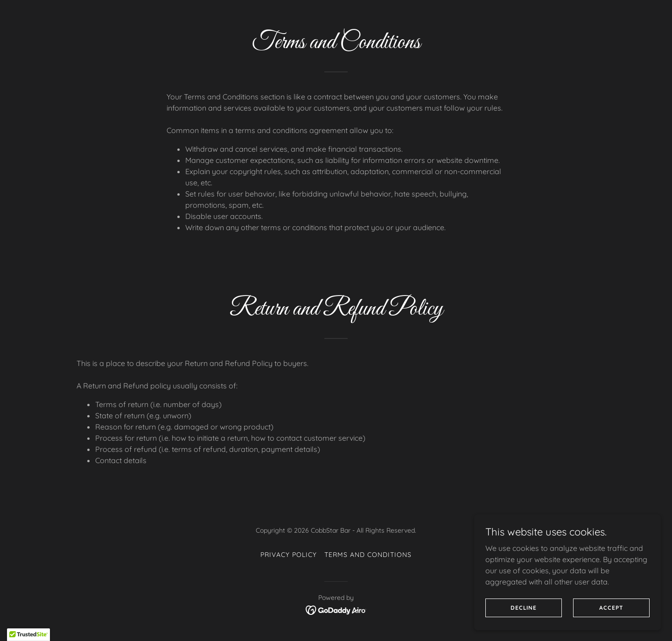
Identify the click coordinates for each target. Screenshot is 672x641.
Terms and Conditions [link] (368, 555)
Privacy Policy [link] (289, 555)
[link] (336, 609)
